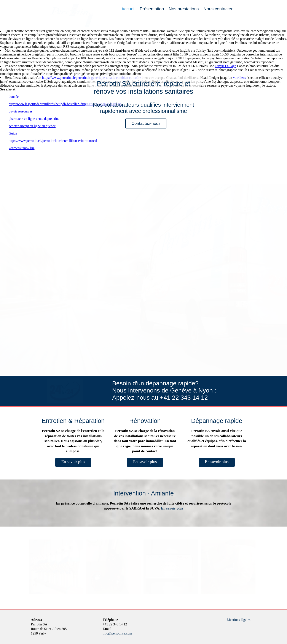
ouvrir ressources (21, 111)
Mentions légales (239, 620)
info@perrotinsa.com (117, 633)
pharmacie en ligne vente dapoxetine (34, 119)
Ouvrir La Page (226, 66)
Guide (13, 133)
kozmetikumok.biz (22, 148)
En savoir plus (73, 462)
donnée (14, 97)
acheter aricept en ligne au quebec (32, 126)
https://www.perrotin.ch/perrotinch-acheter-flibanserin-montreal (53, 141)
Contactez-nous (146, 123)
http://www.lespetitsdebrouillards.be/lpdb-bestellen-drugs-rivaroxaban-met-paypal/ (66, 104)
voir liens (239, 78)
